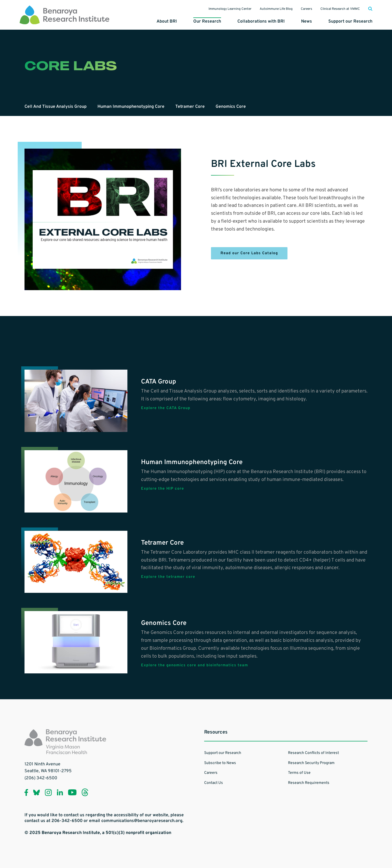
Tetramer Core (190, 107)
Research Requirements (309, 783)
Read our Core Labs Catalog (249, 253)
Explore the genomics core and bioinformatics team (195, 665)
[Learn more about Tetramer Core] (76, 562)
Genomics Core (231, 107)
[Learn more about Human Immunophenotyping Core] (76, 481)
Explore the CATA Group (166, 408)
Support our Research (350, 22)
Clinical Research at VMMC (340, 9)
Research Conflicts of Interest (313, 753)
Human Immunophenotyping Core (131, 107)
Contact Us (214, 783)
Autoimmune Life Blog (276, 9)
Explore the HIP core (163, 489)
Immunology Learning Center (230, 9)
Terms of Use (299, 773)
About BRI (167, 22)
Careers (307, 9)
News (307, 22)
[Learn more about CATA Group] (76, 401)
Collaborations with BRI (261, 22)
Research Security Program (311, 763)
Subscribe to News (220, 763)
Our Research (207, 22)
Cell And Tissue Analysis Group (56, 107)
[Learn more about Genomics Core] (76, 642)
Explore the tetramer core (168, 577)
